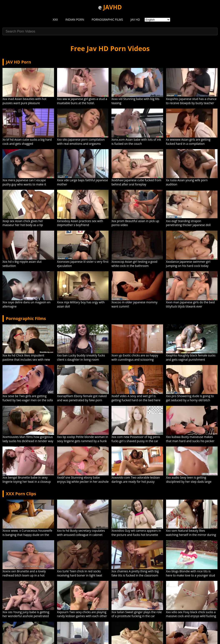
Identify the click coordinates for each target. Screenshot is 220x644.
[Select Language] (157, 20)
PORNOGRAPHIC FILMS (107, 19)
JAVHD (112, 7)
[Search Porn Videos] (110, 31)
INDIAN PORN (75, 19)
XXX (55, 19)
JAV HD (135, 19)
